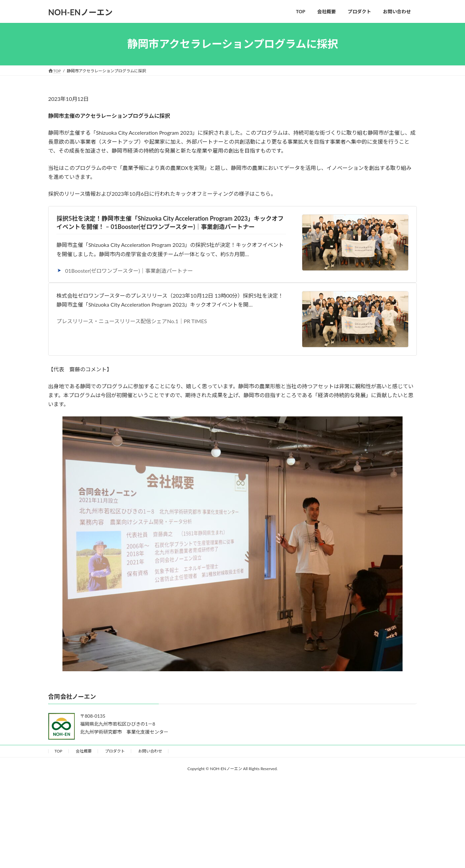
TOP (58, 751)
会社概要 (84, 751)
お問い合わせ (150, 751)
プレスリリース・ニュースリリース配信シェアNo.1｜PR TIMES (132, 321)
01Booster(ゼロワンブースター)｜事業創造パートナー (125, 271)
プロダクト (115, 751)
